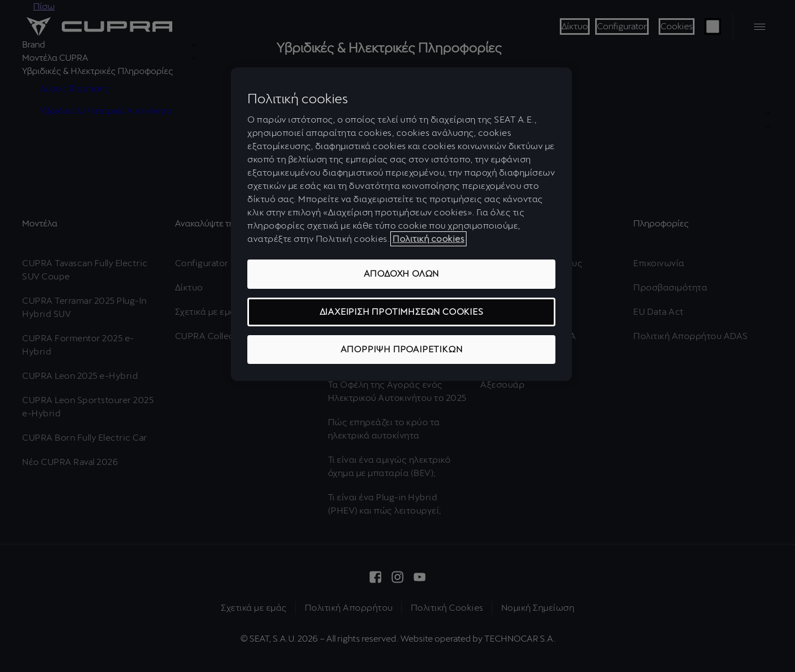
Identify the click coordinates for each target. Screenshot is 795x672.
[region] (401, 224)
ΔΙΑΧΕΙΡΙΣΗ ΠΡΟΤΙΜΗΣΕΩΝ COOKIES (402, 312)
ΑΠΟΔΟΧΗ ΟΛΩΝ (402, 274)
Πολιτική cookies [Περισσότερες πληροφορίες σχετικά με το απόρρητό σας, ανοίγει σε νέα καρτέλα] (428, 239)
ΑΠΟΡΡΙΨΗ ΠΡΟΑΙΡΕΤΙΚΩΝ (402, 349)
